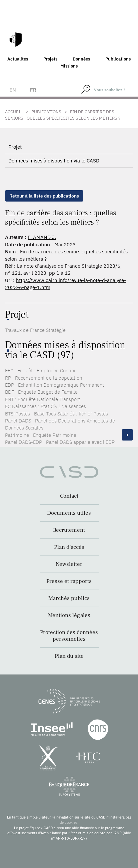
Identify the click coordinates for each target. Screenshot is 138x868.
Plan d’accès (69, 547)
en (13, 90)
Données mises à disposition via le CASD (54, 161)
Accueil (14, 112)
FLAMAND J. (42, 237)
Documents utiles (69, 513)
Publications (118, 59)
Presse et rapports (69, 581)
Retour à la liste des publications (44, 196)
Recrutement (69, 530)
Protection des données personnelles (69, 636)
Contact (69, 496)
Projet (15, 147)
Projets (50, 59)
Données (81, 59)
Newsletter (69, 564)
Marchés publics (69, 598)
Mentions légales (69, 615)
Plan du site (69, 656)
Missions (69, 66)
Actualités (18, 59)
